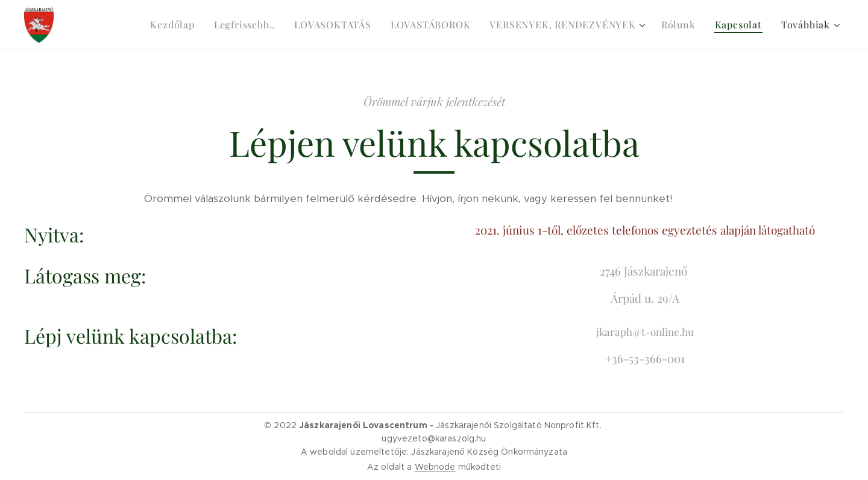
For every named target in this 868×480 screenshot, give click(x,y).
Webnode (435, 467)
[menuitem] (175, 25)
